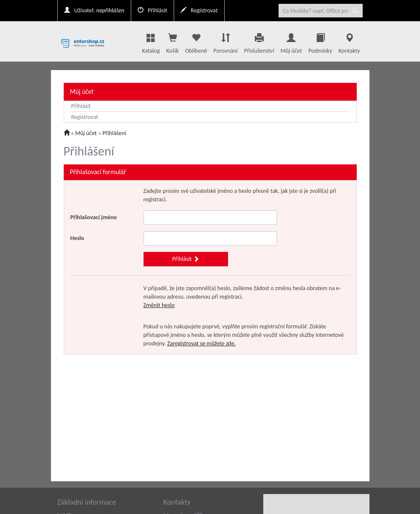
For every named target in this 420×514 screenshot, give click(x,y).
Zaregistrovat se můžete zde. (202, 343)
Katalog (151, 41)
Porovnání (225, 41)
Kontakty (349, 41)
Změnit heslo (159, 305)
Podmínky (320, 41)
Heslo (77, 238)
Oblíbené (196, 41)
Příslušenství (259, 41)
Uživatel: (94, 10)
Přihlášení (114, 133)
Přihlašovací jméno (94, 217)
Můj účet (291, 41)
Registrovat (199, 10)
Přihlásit (152, 10)
